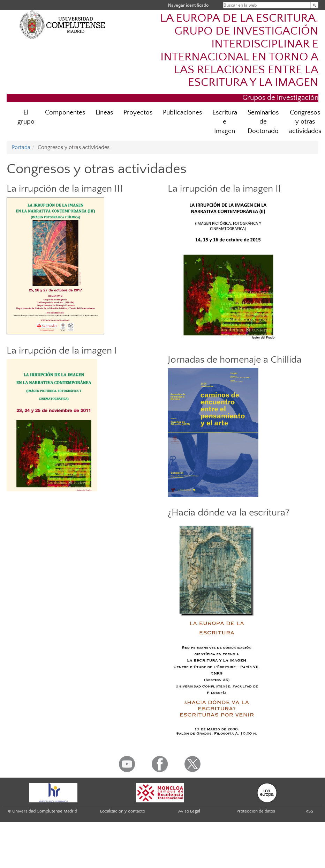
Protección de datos (256, 811)
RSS (309, 811)
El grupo (26, 117)
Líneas (104, 113)
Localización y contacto (123, 811)
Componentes (65, 113)
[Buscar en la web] (314, 5)
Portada (21, 147)
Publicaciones (182, 113)
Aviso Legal (189, 811)
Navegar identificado (188, 5)
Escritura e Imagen (225, 122)
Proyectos (138, 113)
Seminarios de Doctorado (263, 122)
